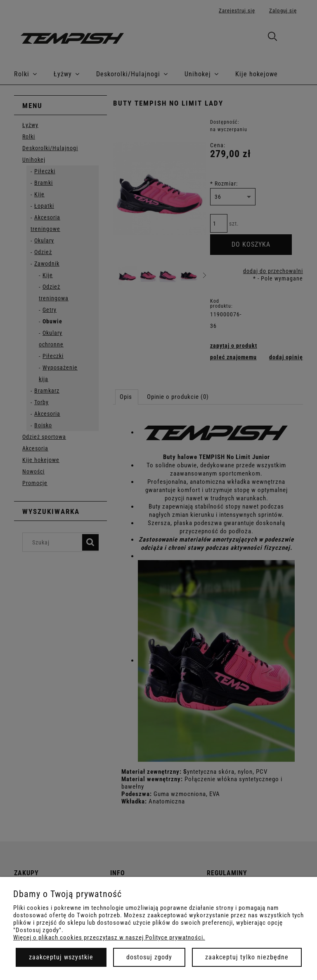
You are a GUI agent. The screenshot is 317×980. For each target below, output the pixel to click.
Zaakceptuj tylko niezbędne (247, 957)
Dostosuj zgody (149, 957)
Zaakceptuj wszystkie (61, 957)
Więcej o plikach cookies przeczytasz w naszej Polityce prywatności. (109, 938)
